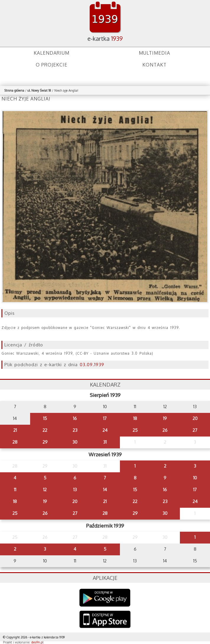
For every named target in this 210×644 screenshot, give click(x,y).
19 (165, 418)
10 (195, 478)
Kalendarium (52, 53)
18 (135, 418)
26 (165, 430)
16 (75, 418)
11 (15, 490)
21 (15, 430)
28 (15, 442)
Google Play (105, 598)
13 (75, 490)
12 (45, 490)
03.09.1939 (92, 365)
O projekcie (52, 65)
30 (75, 442)
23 (75, 430)
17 (105, 418)
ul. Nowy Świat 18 (39, 90)
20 (195, 418)
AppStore (105, 620)
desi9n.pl (37, 642)
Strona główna (14, 90)
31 (105, 442)
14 (105, 490)
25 (135, 430)
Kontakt (154, 65)
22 (45, 430)
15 (45, 418)
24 (105, 430)
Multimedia (154, 53)
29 (45, 442)
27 (195, 430)
